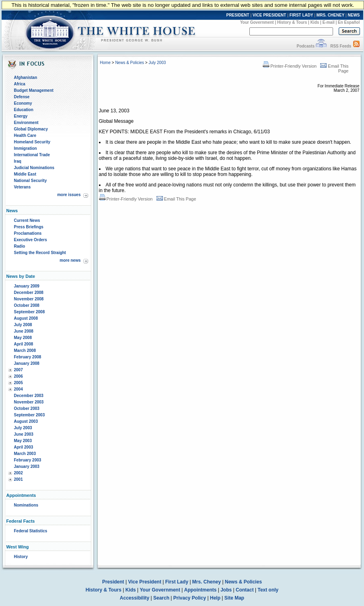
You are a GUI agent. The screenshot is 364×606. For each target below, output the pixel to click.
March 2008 (25, 351)
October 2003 (27, 408)
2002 (19, 473)
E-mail (329, 22)
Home (105, 63)
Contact (245, 590)
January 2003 (27, 466)
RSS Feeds (341, 46)
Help (215, 598)
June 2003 (24, 434)
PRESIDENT (238, 15)
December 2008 (29, 293)
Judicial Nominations (34, 168)
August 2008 (26, 318)
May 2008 (23, 338)
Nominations (26, 505)
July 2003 (23, 428)
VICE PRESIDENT (269, 15)
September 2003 (30, 415)
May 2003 (23, 441)
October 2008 (27, 305)
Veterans (23, 187)
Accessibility (135, 598)
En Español (349, 22)
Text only (268, 590)
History (21, 557)
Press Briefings (29, 227)
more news (70, 260)
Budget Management (34, 90)
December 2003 (29, 396)
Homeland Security (32, 142)
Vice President (145, 582)
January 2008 (27, 363)
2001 (19, 479)
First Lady (177, 582)
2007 (19, 370)
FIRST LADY (301, 15)
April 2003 (24, 447)
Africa (20, 84)
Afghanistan (26, 78)
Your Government (257, 22)
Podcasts (305, 46)
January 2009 (27, 286)
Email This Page (176, 199)
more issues (69, 195)
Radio (20, 246)
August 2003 (26, 421)
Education (24, 110)
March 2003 (25, 454)
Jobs (226, 590)
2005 (19, 383)
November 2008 (29, 299)
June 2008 (24, 331)
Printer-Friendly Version (290, 66)
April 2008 (24, 344)
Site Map (234, 598)
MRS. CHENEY (330, 15)
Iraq (18, 161)
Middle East (25, 174)
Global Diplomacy (31, 129)
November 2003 (29, 402)
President (113, 582)
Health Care (25, 135)
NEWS (354, 15)
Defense (22, 97)
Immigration (26, 148)
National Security (31, 181)
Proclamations (28, 233)
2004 (19, 389)
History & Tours (292, 22)
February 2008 (28, 357)
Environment (26, 123)
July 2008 (23, 325)
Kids (315, 22)
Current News (27, 220)
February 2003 (28, 460)
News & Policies (130, 63)
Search (161, 598)
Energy (21, 116)
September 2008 (30, 312)
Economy (23, 103)
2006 (19, 376)
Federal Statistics (31, 531)
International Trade (32, 155)
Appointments (201, 590)
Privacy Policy (190, 598)
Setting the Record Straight (40, 253)
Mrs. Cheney (207, 582)
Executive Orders (31, 240)
